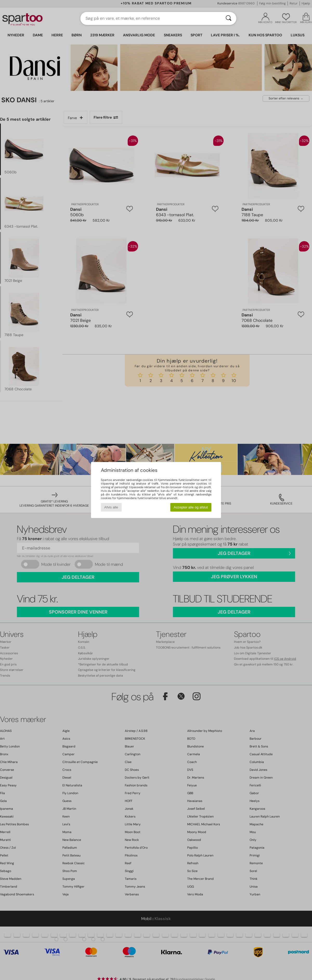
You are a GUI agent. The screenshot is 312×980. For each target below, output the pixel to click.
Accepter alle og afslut (191, 507)
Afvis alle (111, 507)
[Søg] (229, 18)
